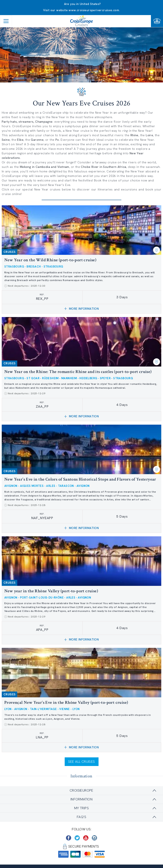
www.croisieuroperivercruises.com (94, 10)
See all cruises (82, 762)
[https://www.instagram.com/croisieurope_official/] (94, 838)
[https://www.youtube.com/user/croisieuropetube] (86, 838)
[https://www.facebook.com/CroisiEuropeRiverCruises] (69, 838)
